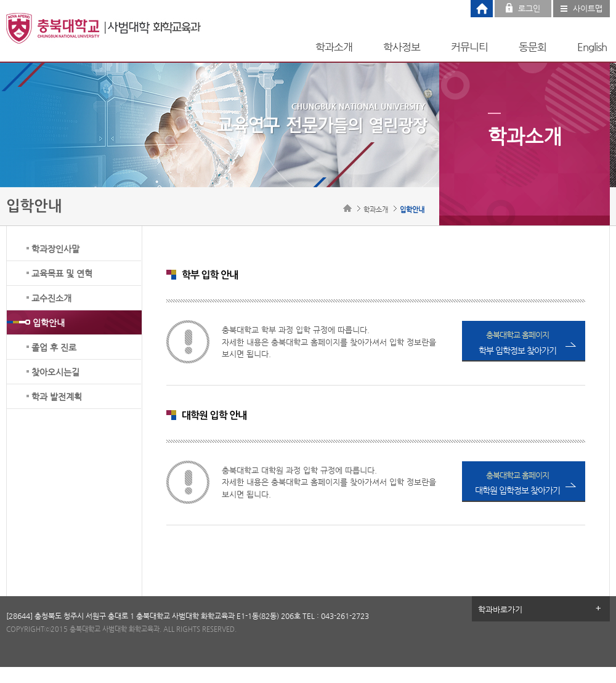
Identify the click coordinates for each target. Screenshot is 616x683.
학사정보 (402, 47)
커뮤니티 (469, 47)
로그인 (529, 8)
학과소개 (334, 47)
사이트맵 (588, 8)
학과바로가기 (500, 609)
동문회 (533, 47)
